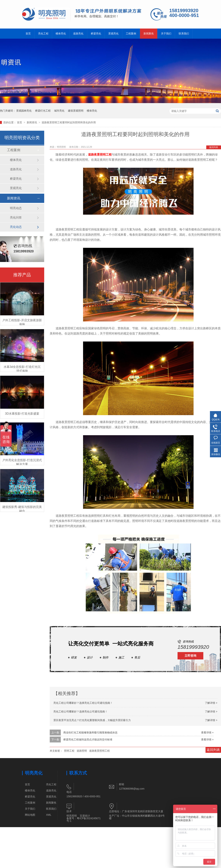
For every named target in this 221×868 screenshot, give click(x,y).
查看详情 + (207, 733)
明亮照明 (72, 816)
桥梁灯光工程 (43, 111)
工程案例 (131, 34)
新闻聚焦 (149, 34)
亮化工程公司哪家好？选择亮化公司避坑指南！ (80, 712)
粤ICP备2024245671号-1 (84, 820)
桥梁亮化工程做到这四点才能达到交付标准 (88, 740)
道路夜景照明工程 (100, 155)
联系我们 (184, 34)
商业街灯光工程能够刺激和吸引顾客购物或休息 (90, 733)
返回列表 (214, 147)
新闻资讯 (32, 122)
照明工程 (69, 751)
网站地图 (30, 815)
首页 (28, 34)
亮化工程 (43, 34)
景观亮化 (113, 34)
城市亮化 (59, 111)
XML (49, 815)
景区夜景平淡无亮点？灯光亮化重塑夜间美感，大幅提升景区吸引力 (92, 720)
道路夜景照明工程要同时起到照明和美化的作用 (69, 122)
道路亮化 (78, 34)
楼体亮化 (61, 34)
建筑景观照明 (76, 111)
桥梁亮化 (96, 34)
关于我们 (166, 34)
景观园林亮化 (24, 111)
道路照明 (82, 751)
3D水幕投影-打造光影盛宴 (22, 414)
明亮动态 (16, 208)
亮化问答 (16, 218)
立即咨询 (190, 656)
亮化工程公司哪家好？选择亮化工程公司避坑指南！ (83, 703)
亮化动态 (16, 227)
